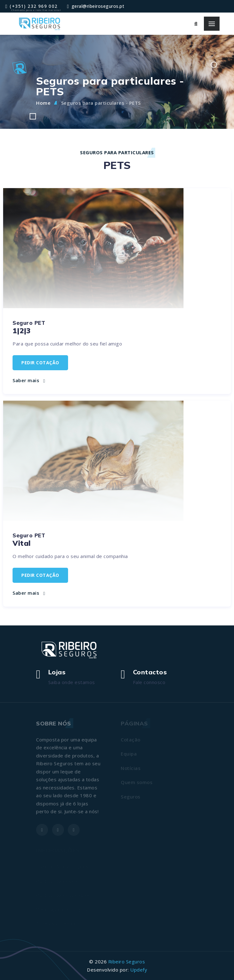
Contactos (150, 672)
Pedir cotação (40, 363)
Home (43, 103)
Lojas (57, 672)
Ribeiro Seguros (127, 962)
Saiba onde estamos (72, 682)
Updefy (139, 970)
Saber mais (29, 380)
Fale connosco (149, 682)
